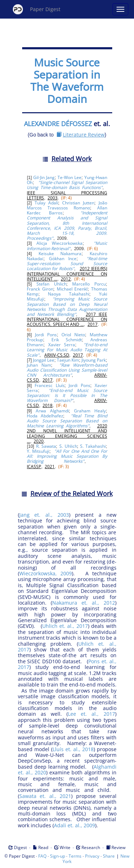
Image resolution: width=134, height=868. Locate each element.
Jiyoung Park (94, 360)
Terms (75, 856)
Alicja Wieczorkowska (59, 243)
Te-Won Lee (70, 177)
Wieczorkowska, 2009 (46, 573)
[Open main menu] (120, 9)
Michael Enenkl (72, 289)
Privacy (92, 856)
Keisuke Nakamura (60, 254)
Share (109, 856)
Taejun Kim (68, 360)
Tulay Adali (46, 203)
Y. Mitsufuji (38, 451)
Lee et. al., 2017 (91, 714)
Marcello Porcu (89, 284)
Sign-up (58, 856)
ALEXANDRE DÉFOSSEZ (58, 124)
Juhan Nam (39, 365)
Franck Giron (40, 289)
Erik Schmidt (67, 340)
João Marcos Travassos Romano (67, 205)
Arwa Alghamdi (52, 411)
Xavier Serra (62, 345)
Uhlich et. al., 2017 (65, 626)
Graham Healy (90, 411)
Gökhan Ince (63, 259)
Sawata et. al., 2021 (45, 796)
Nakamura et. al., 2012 (84, 603)
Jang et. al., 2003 (44, 515)
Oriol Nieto (73, 335)
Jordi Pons (46, 335)
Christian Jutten (78, 203)
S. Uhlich (68, 446)
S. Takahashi (93, 446)
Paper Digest (37, 9)
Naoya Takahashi (69, 294)
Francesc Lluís (49, 385)
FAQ (42, 856)
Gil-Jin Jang (44, 177)
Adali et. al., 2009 (75, 825)
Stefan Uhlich (51, 284)
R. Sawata (46, 446)
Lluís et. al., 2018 (73, 749)
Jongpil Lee (44, 360)
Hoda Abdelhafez (45, 416)
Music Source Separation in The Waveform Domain (67, 81)
